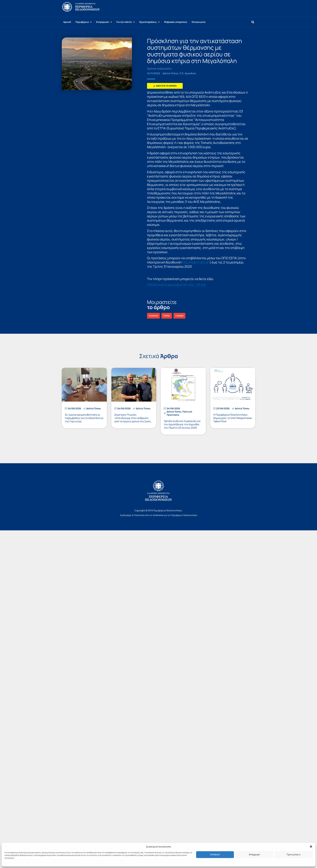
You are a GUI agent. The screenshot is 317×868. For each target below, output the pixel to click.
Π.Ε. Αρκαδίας (188, 73)
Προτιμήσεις (294, 854)
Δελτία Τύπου (170, 73)
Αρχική (67, 22)
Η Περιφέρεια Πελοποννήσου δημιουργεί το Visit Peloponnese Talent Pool (233, 418)
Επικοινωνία (199, 22)
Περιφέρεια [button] (84, 22)
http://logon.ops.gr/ (196, 262)
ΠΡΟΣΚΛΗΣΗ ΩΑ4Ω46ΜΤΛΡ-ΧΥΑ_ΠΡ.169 (176, 285)
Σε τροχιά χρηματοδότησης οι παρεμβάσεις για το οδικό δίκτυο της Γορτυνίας (84, 418)
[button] (311, 847)
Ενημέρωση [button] (104, 22)
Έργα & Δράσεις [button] (149, 22)
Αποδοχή (215, 854)
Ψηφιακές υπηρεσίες (176, 22)
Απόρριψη (254, 854)
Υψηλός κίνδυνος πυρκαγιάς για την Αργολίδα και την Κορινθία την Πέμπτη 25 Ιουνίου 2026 (182, 424)
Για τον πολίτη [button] (125, 22)
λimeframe (158, 515)
